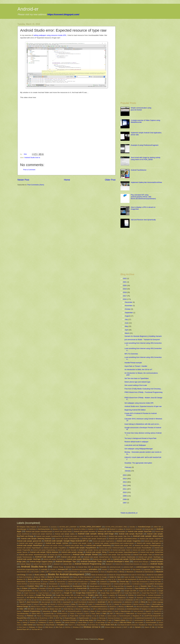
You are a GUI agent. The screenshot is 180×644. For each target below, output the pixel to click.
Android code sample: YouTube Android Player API (131, 559)
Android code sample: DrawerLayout (94, 539)
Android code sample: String (96, 552)
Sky (26, 620)
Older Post (110, 180)
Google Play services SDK (65, 595)
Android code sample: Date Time (120, 536)
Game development (72, 591)
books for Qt (111, 579)
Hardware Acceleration (154, 595)
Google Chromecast (30, 593)
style (110, 620)
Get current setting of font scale (136, 385)
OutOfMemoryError (62, 614)
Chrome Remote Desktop (38, 584)
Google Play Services (44, 595)
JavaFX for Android (80, 602)
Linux (73, 604)
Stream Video (101, 620)
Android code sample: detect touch (148, 536)
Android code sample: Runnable (67, 550)
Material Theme (35, 607)
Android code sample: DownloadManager (68, 539)
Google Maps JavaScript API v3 (111, 593)
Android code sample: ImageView (128, 541)
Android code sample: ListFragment (31, 543)
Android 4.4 (92, 529)
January (128, 471)
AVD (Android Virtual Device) (89, 572)
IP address (149, 600)
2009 (125, 496)
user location (139, 623)
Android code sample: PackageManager (148, 545)
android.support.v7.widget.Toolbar (148, 567)
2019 (125, 289)
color (76, 584)
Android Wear (71, 567)
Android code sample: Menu (74, 545)
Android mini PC (47, 564)
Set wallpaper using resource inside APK (139, 403)
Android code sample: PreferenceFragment (112, 548)
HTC (98, 598)
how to (89, 597)
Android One (119, 564)
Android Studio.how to (32, 158)
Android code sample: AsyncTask (140, 531)
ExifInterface (120, 588)
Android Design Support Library (41, 562)
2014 (125, 479)
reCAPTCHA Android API (152, 616)
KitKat (143, 602)
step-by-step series (86, 620)
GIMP (101, 591)
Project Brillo (74, 616)
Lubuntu (116, 604)
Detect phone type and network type (137, 382)
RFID (51, 618)
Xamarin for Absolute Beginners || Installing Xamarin (143, 336)
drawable (129, 586)
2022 (125, 278)
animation (93, 569)
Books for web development (127, 579)
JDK (109, 602)
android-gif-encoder (115, 567)
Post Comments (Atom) (36, 185)
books (30, 575)
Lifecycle (53, 604)
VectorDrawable (151, 623)
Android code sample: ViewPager (29, 559)
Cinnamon (63, 584)
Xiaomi (147, 627)
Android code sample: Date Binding (96, 536)
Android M (36, 564)
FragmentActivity (58, 591)
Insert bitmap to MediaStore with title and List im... (142, 424)
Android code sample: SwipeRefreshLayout (33, 555)
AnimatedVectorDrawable (79, 570)
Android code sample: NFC (123, 545)
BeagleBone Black (112, 572)
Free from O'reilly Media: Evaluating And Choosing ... (143, 389)
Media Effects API (59, 607)
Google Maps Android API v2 (86, 593)
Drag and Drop (119, 586)
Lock (110, 604)
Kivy (149, 602)
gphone (105, 595)
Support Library (120, 620)
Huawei (131, 598)
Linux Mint (81, 604)
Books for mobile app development (41, 579)
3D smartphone (44, 527)
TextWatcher (42, 623)
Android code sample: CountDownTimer (49, 536)
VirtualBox (61, 625)
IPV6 (156, 600)
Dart (45, 586)
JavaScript (101, 602)
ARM (43, 572)
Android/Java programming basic (28, 569)
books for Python (99, 579)
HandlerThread (141, 595)
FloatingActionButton (26, 591)
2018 (125, 292)
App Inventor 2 (137, 570)
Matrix (44, 607)
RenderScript (43, 618)
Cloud (70, 584)
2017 (125, 296)
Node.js (86, 611)
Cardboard (103, 582)
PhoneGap (20, 616)
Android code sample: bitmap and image (96, 534)
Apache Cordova (115, 570)
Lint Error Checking (63, 604)
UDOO (91, 623)
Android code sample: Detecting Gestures (36, 539)
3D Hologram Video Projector (27, 527)
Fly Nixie (44, 591)
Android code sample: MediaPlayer (29, 545)
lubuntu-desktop (126, 604)
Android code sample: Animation (85, 532)
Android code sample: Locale (82, 543)
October (128, 309)
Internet (121, 600)
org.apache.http (49, 614)
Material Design (22, 606)
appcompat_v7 (148, 570)
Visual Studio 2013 (93, 625)
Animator (105, 570)
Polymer (39, 616)
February (128, 467)
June (127, 323)
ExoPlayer (130, 589)
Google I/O (68, 593)
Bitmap (122, 572)
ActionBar (132, 527)
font (50, 591)
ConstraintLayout (105, 584)
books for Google (101, 577)
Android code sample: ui (46, 557)
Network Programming (32, 611)
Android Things (58, 567)
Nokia (92, 611)
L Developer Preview (25, 604)
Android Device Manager (141, 562)
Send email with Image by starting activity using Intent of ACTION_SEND (145, 158)
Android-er (28, 9)
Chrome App (124, 582)
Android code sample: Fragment (150, 539)
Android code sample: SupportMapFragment (123, 552)
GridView (131, 595)
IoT (142, 600)
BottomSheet (21, 582)
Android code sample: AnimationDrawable (111, 532)
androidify (44, 569)
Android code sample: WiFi (102, 559)
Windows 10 (77, 627)
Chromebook (53, 584)
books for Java (115, 577)
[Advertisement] (141, 40)
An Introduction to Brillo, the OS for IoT (138, 370)
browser (45, 582)
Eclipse (25, 588)
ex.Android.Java (68, 589)
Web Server (49, 627)
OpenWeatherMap (23, 614)
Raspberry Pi (137, 616)
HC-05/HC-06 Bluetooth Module (39, 597)
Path (104, 613)
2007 (125, 503)
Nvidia (116, 611)
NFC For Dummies (131, 354)
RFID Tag (59, 618)
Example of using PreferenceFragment (144, 145)
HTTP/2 (113, 598)
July (126, 319)
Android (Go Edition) (80, 529)
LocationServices (100, 604)
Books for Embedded (25, 577)
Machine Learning (139, 604)
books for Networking (85, 579)
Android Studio (157, 564)
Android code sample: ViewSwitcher (54, 559)
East (155, 586)
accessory (54, 527)
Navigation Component (148, 609)
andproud (68, 529)
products (64, 616)
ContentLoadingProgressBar (122, 584)
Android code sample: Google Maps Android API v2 (66, 541)
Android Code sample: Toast (143, 555)
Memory (121, 607)
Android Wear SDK (85, 567)
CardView (113, 582)
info (30, 600)
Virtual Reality (50, 625)
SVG (131, 620)
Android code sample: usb (71, 557)
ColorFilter (84, 584)
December (129, 302)
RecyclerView (22, 618)
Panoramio (80, 614)
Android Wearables (100, 567)
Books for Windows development (150, 579)
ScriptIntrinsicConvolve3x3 (143, 618)
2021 (125, 282)
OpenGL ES (158, 611)
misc (21, 609)
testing (25, 623)
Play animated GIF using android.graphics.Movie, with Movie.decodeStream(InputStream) (143, 197)
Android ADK (149, 529)
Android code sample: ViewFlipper (150, 557)
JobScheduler (118, 602)
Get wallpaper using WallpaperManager (139, 449)
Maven (50, 607)
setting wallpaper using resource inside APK (50, 35)
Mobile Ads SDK (42, 609)
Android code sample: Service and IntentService (95, 550)
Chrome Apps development (139, 582)
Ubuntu (58, 622)
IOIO (137, 600)
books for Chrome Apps (138, 575)
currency (22, 586)
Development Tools (79, 586)
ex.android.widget (108, 588)
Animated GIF (63, 569)
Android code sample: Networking (98, 545)
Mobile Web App (68, 609)
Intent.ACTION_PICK (88, 600)
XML (153, 627)
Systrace (159, 620)
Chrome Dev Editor (155, 582)
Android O (109, 564)
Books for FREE (39, 577)
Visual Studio (81, 625)
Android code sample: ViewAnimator (124, 557)
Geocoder (84, 591)
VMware (150, 625)
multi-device (121, 609)
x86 (131, 627)
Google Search (81, 595)
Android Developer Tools (91, 561)
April (127, 330)
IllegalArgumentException (154, 598)
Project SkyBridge (86, 616)
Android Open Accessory (132, 564)
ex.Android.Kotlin (81, 588)
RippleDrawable (84, 618)
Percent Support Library (144, 614)
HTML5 (105, 598)
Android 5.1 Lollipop (116, 529)
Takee (19, 623)
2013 (125, 482)
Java (161, 600)
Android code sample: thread (85, 554)
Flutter (37, 591)
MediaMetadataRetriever (99, 607)
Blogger (101, 639)
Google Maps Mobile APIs (132, 593)
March (127, 333)
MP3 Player (87, 609)
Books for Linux (143, 577)
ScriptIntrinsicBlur (128, 618)
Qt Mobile (102, 616)
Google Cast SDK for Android (147, 591)
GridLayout (121, 595)
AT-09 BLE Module (56, 572)
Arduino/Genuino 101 (23, 572)
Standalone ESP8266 (70, 620)
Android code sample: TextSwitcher (60, 555)
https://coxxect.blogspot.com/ (63, 14)
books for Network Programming (66, 579)
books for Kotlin (129, 577)
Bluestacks (130, 572)
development (65, 586)
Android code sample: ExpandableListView (123, 539)
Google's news (93, 595)
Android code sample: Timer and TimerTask (116, 555)
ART (48, 572)
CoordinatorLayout (137, 584)
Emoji (50, 588)
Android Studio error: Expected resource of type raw (143, 406)
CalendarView (61, 582)
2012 (125, 485)
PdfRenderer (130, 614)
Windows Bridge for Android (113, 627)
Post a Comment (29, 170)
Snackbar (33, 620)
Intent (78, 600)
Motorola (78, 609)
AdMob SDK (157, 527)
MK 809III (31, 609)
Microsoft (130, 606)
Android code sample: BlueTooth (131, 534)
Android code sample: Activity (63, 532)
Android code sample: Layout (154, 541)
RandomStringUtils (125, 616)
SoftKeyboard (42, 620)
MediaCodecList (71, 607)
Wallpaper (32, 627)
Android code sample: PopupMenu (55, 548)
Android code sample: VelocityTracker (96, 557)
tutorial (51, 623)
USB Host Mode (125, 622)
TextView (32, 623)
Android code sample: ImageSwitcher (104, 541)
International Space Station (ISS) (107, 600)
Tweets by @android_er (129, 513)
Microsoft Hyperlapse (143, 607)
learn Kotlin (44, 604)
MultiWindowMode (133, 609)
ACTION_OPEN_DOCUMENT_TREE (116, 527)
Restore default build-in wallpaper (136, 442)
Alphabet (55, 529)
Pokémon (30, 616)
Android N (57, 564)
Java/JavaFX (67, 602)
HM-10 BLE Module (76, 598)
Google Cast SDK (130, 591)
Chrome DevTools (22, 584)
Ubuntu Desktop (70, 623)
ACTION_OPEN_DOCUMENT (90, 527)
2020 (125, 285)
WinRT (125, 627)
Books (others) (40, 575)
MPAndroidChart (103, 609)
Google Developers (43, 593)
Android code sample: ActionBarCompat (39, 532)
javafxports (92, 602)
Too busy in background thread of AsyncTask (140, 438)
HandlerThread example (133, 363)
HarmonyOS (20, 598)
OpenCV (148, 611)
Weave (40, 627)
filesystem (152, 589)
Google (118, 591)
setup (21, 620)
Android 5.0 (103, 529)
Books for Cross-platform (155, 575)
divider (104, 586)
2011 (125, 489)
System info (150, 620)
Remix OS (34, 618)
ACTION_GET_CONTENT (68, 527)
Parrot (87, 614)
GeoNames (93, 591)
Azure (103, 572)
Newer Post (23, 180)
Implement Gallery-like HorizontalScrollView (146, 182)
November (129, 306)
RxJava (94, 618)
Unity (109, 623)
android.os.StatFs (129, 567)
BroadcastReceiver (34, 582)
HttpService (122, 598)
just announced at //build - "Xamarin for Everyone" (142, 340)
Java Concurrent (33, 602)
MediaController (83, 607)
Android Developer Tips (66, 561)
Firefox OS (160, 589)
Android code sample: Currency (74, 536)
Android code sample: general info (29, 541)
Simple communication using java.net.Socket (141, 109)
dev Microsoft (53, 586)
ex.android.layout (95, 589)
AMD (62, 529)
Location (90, 604)
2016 (125, 299)
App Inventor (126, 569)
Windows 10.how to (92, 627)
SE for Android (159, 618)
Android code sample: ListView (57, 543)
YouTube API (36, 629)
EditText (34, 588)
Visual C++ (71, 625)
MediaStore (113, 607)
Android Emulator (157, 562)
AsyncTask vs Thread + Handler (136, 366)
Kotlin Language (158, 602)
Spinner (57, 620)
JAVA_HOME (57, 602)
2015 (125, 475)
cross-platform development (154, 584)
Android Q (145, 564)
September (129, 313)
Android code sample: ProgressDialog (44, 550)
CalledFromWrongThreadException (78, 582)
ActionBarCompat (144, 527)
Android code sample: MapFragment (149, 543)
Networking (46, 611)
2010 (125, 492)
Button (52, 582)
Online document (138, 611)
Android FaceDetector (139, 170)
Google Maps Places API (149, 593)
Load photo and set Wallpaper (135, 445)
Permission (157, 614)
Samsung (102, 618)
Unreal (115, 623)
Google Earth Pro (57, 593)
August (128, 316)
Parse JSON (96, 614)
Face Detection (140, 588)
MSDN (112, 609)
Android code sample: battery (65, 534)
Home (67, 180)
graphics (112, 595)
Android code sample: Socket (121, 550)
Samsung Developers (114, 618)
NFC (63, 611)
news (55, 611)
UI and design (100, 623)
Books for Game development (58, 577)
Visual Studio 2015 (107, 625)
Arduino (158, 569)
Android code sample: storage (72, 552)
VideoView (40, 625)
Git (106, 591)
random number (112, 616)
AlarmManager (22, 529)
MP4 (94, 609)
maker (148, 604)
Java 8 (21, 602)
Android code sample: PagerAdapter (29, 548)
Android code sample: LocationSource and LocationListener (114, 543)
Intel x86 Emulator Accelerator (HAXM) (52, 600)
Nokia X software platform (104, 611)
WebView (68, 627)
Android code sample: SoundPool (142, 550)
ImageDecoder (22, 600)
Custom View (33, 586)
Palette (72, 614)
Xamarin (138, 627)
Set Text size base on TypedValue (137, 378)
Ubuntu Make (82, 623)
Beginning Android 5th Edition (135, 410)
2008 (125, 499)
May (127, 326)
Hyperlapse (140, 598)
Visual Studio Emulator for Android (127, 625)
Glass (111, 591)
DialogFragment (95, 586)
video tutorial (28, 625)
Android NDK (67, 564)
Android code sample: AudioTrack (42, 534)
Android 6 (139, 529)
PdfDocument (120, 614)
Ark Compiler (35, 572)
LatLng (36, 604)
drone (136, 586)
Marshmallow (157, 604)
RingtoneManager (70, 618)
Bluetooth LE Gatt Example (145, 572)
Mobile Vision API (55, 609)
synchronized (139, 620)
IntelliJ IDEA (70, 600)
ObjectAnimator (126, 611)
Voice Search (23, 627)
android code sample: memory (54, 546)
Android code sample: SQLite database (44, 552)
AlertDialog (32, 529)
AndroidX (53, 570)
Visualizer (142, 625)
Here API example (60, 598)
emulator (57, 588)
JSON (136, 602)
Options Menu (36, 614)
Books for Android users (99, 575)
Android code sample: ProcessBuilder (139, 548)
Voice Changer (159, 625)
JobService (128, 602)
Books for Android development (66, 574)
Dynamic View (146, 586)
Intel (35, 600)
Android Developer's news (118, 561)
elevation (43, 588)
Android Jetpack (25, 564)
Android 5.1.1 (130, 529)
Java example (46, 602)
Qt (95, 616)
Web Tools (59, 627)
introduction (129, 600)
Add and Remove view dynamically (143, 220)
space (51, 620)
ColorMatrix (93, 584)
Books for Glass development (83, 577)
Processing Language (51, 616)
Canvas (93, 582)
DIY (110, 586)
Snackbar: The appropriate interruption (138, 463)
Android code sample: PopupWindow (83, 548)
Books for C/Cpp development (119, 575)
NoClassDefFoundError (74, 611)
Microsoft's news (157, 606)
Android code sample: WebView (78, 559)
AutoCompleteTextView (71, 572)
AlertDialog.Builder (44, 529)
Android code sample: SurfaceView (152, 552)
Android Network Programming (88, 564)
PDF (111, 614)
